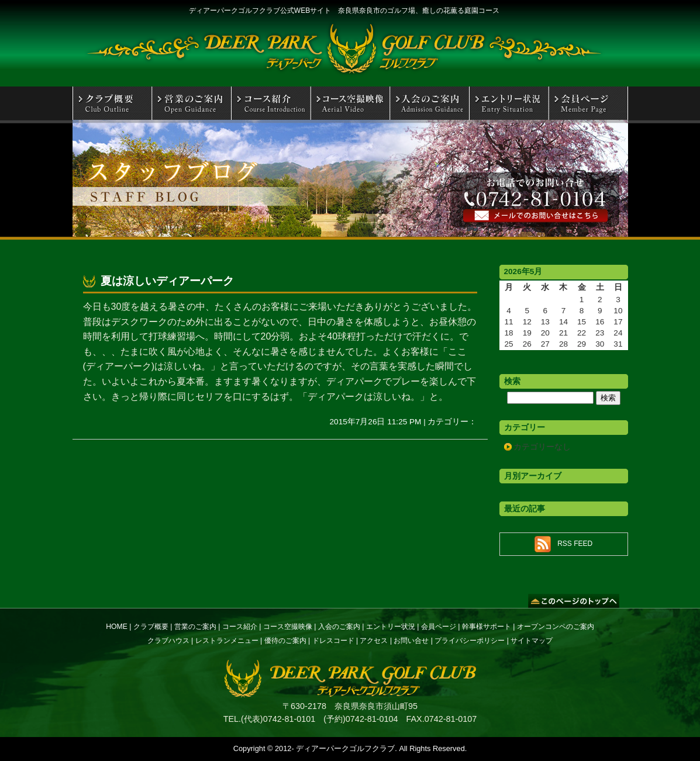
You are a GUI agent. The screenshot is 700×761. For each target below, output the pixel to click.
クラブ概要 (151, 627)
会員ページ (439, 627)
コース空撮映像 (288, 627)
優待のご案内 (285, 641)
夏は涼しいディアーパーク (167, 281)
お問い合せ (411, 641)
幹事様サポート (487, 627)
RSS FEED (575, 544)
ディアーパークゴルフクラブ (345, 748)
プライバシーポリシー (470, 641)
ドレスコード (333, 641)
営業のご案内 (195, 627)
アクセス (374, 641)
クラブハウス (168, 641)
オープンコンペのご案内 (556, 627)
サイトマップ (532, 641)
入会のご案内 (339, 627)
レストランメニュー (227, 641)
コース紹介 (240, 627)
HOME (117, 627)
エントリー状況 (391, 627)
